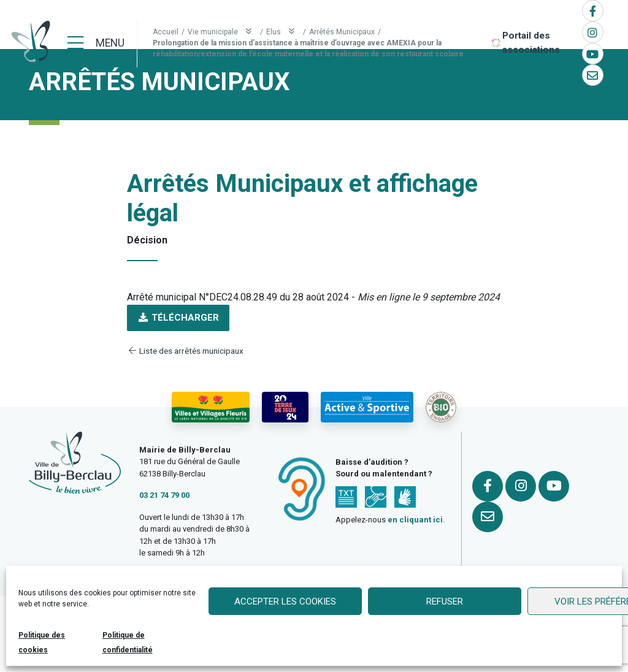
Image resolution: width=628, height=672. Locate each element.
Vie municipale (222, 32)
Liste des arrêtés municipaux (185, 351)
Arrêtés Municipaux (342, 32)
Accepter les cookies (285, 601)
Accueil (166, 32)
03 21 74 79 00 (164, 495)
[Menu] (96, 43)
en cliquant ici (415, 520)
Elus (283, 32)
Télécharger (178, 318)
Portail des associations (531, 43)
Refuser (445, 601)
